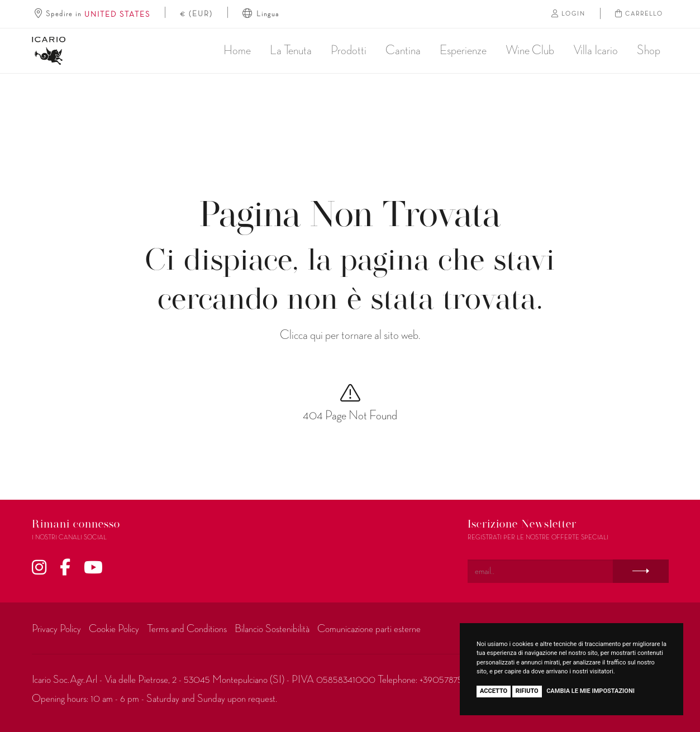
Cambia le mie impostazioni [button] (591, 691)
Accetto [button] (494, 691)
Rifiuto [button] (527, 691)
